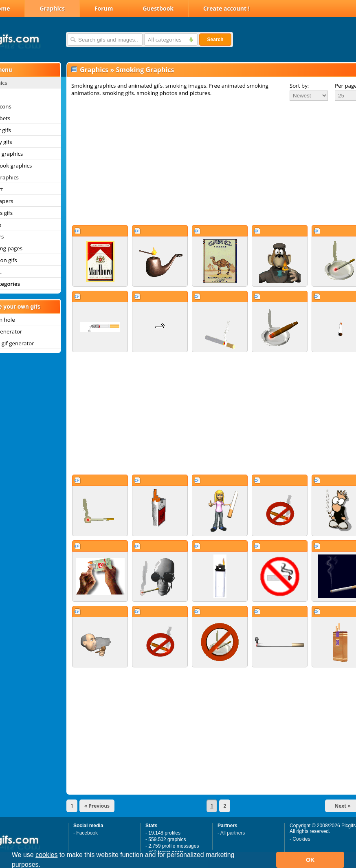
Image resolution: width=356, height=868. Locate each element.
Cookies (301, 839)
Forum (104, 8)
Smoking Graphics (145, 70)
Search (215, 40)
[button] (44, 866)
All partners (233, 833)
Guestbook (158, 8)
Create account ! (226, 8)
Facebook (87, 833)
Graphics (52, 8)
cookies (46, 855)
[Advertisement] (203, 163)
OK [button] (310, 860)
